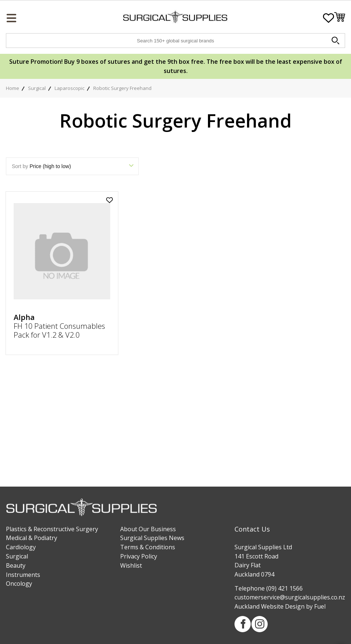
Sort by (72, 166)
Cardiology (21, 547)
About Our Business (148, 529)
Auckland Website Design (270, 606)
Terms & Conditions (148, 547)
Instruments (23, 575)
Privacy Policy (139, 556)
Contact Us (252, 529)
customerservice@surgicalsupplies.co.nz (290, 597)
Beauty (16, 565)
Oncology (19, 584)
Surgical (17, 556)
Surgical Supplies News (152, 538)
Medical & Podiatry (32, 538)
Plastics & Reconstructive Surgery (52, 529)
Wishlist (131, 565)
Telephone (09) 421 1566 (269, 588)
